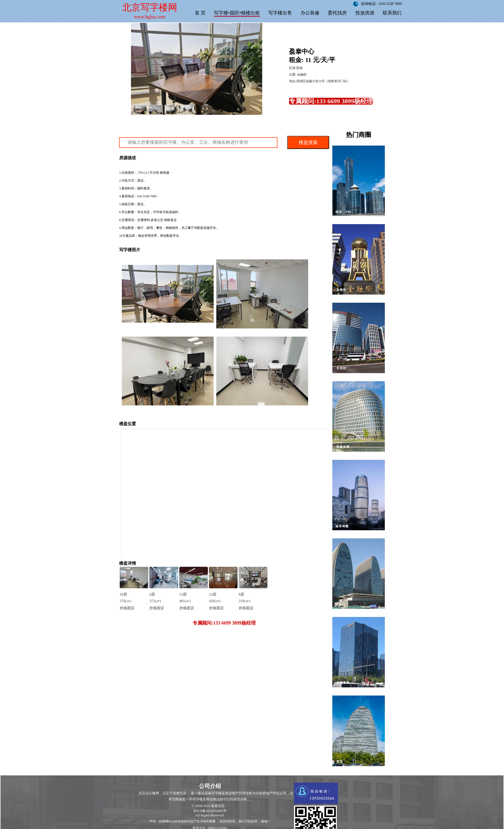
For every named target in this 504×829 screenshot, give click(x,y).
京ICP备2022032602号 (210, 811)
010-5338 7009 (147, 196)
